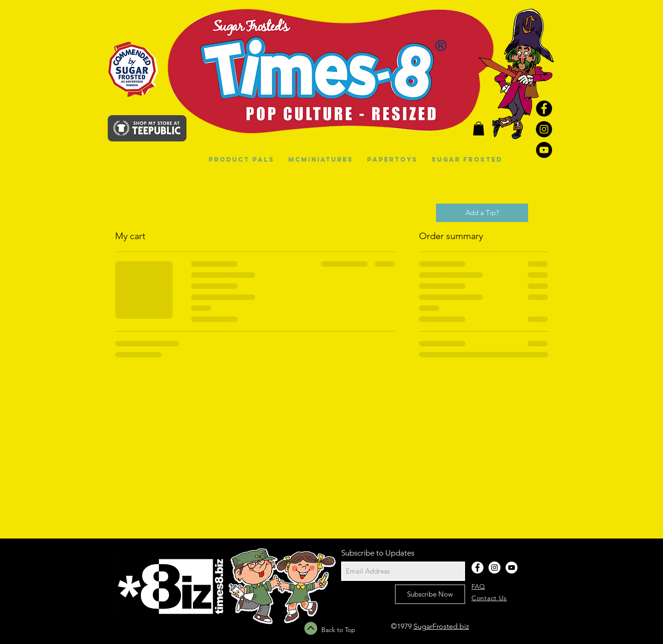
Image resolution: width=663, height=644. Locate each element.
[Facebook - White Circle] (477, 568)
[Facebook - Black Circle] (544, 108)
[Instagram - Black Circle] (544, 129)
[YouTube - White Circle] (512, 568)
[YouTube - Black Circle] (544, 150)
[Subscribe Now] (430, 594)
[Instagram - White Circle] (494, 568)
